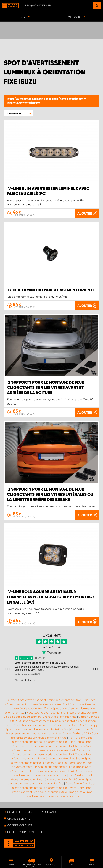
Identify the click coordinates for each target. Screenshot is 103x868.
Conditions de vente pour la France (32, 812)
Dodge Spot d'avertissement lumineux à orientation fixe (40, 717)
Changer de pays (19, 819)
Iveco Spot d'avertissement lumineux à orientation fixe (62, 713)
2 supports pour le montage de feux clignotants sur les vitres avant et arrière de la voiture (46, 388)
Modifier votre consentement (28, 832)
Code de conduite (20, 825)
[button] (19, 113)
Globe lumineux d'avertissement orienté (51, 290)
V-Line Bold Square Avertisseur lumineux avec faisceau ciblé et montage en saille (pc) (51, 597)
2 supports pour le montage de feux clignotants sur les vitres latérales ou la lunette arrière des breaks (50, 495)
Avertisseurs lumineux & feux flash (37, 99)
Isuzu (11, 99)
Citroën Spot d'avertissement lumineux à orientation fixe (44, 700)
